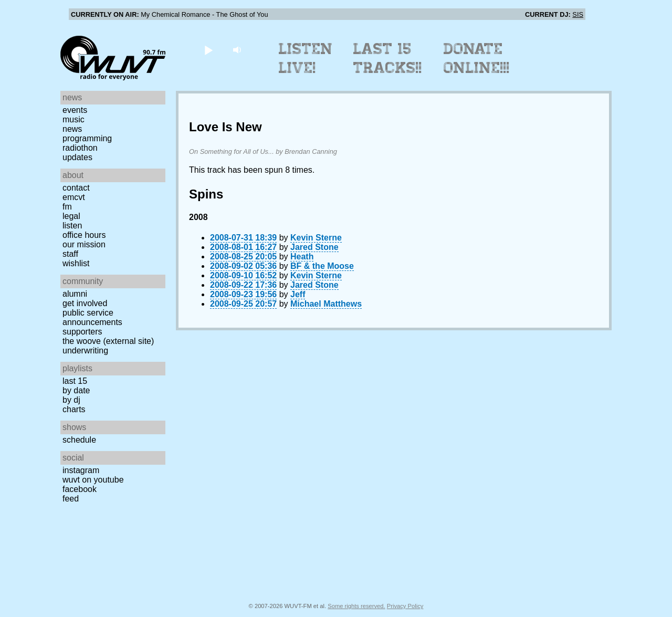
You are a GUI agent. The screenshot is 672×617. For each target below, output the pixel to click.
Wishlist (76, 263)
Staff (70, 254)
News (72, 129)
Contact (76, 188)
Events (75, 110)
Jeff (298, 294)
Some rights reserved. (356, 606)
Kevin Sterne (316, 238)
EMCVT (74, 197)
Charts (74, 409)
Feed (71, 499)
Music (73, 119)
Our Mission (84, 244)
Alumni (75, 294)
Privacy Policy (405, 606)
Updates (77, 157)
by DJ (71, 400)
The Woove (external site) (108, 341)
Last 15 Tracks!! (388, 58)
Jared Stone (314, 247)
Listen (72, 226)
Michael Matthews (326, 304)
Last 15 (75, 381)
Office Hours (84, 235)
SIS (578, 14)
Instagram (81, 470)
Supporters (82, 332)
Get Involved (85, 303)
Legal (71, 216)
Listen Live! (306, 58)
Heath (302, 257)
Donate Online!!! (477, 58)
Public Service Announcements (92, 317)
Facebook (80, 489)
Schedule (79, 440)
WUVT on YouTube (93, 480)
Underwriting (85, 351)
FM (67, 207)
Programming (87, 138)
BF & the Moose (322, 266)
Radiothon (80, 148)
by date (76, 390)
